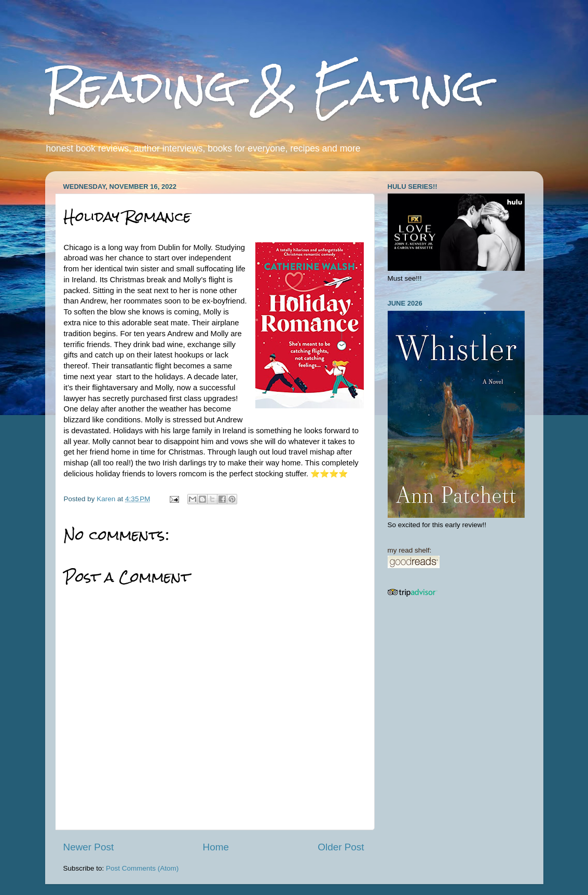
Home (216, 847)
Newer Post (89, 847)
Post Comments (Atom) (142, 868)
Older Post (341, 847)
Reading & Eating (265, 87)
